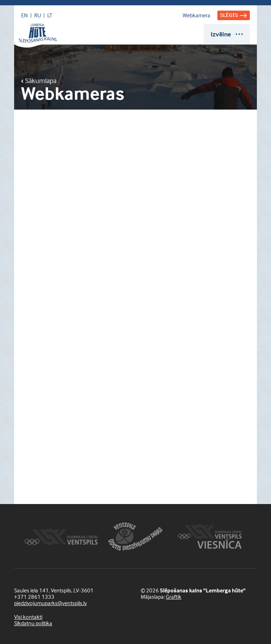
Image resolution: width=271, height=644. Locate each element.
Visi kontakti (28, 617)
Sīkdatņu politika (33, 623)
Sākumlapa (39, 81)
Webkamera (197, 15)
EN (25, 15)
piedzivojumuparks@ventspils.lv (50, 603)
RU (38, 15)
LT (50, 15)
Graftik (174, 597)
